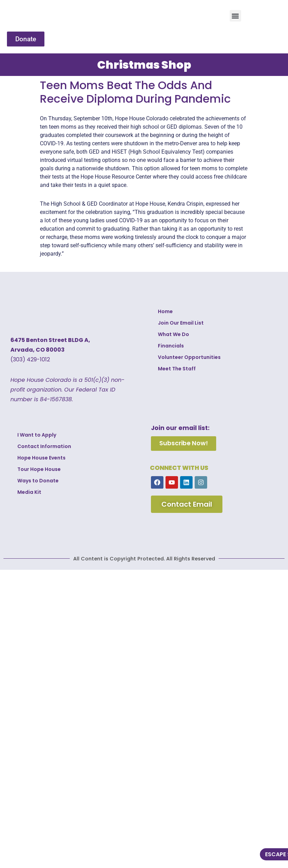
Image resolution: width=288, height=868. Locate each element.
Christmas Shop (144, 65)
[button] (235, 16)
